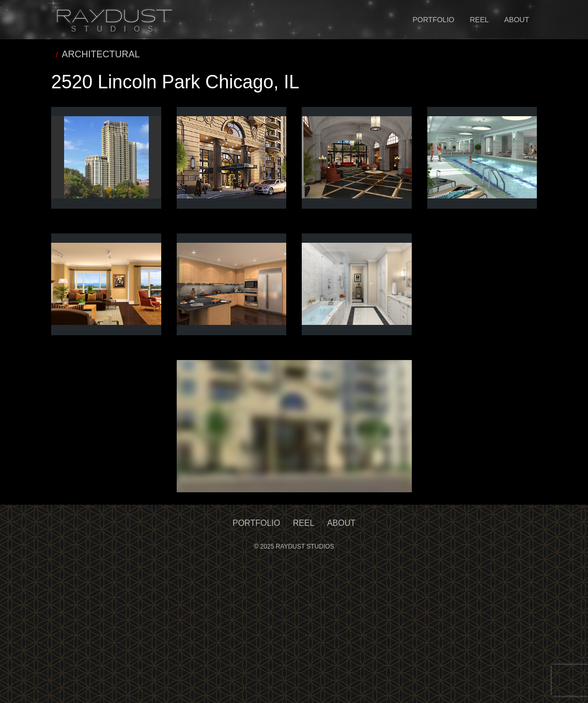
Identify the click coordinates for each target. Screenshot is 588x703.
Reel (479, 20)
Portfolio (434, 20)
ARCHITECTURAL (101, 54)
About (517, 20)
